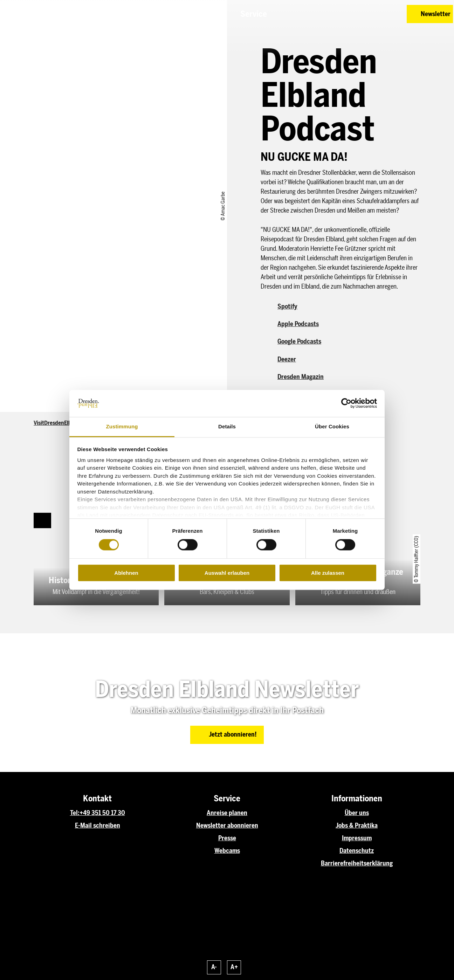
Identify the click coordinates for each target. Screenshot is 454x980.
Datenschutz (357, 851)
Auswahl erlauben (227, 573)
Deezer (287, 359)
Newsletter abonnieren (227, 826)
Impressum (357, 838)
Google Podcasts (299, 341)
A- (214, 967)
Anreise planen (227, 813)
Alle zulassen (328, 573)
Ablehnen (126, 573)
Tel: (75, 813)
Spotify (287, 306)
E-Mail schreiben (98, 826)
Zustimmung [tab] (122, 426)
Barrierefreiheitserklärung (357, 863)
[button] (352, 14)
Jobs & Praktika (357, 826)
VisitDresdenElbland (58, 423)
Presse (227, 838)
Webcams (227, 851)
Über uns (357, 813)
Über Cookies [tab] (332, 426)
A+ (234, 967)
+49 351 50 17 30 (102, 813)
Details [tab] (227, 426)
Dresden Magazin (301, 377)
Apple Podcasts (298, 324)
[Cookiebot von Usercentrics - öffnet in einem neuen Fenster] (346, 403)
